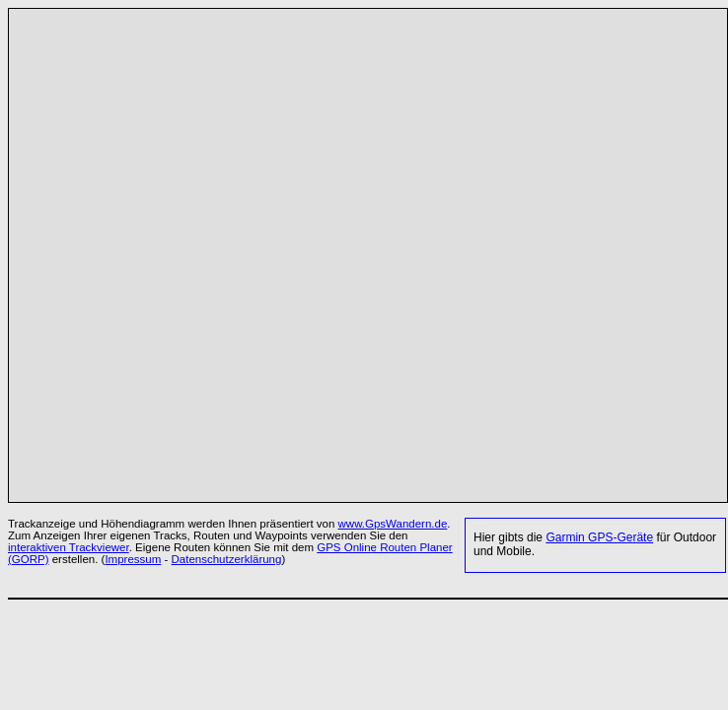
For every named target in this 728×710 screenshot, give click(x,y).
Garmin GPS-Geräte (599, 537)
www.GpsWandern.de (393, 524)
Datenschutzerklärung (227, 559)
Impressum (133, 559)
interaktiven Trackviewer (69, 547)
